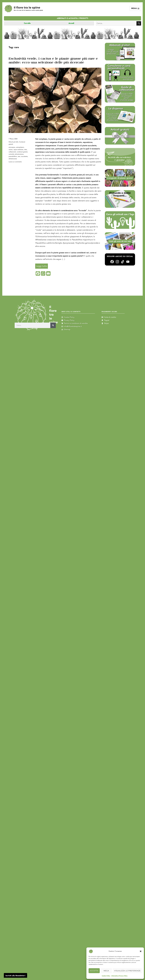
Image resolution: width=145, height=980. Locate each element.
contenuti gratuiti (22, 152)
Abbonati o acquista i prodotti (72, 18)
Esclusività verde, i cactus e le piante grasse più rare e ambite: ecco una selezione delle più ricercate (53, 60)
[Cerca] (53, 325)
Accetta (94, 971)
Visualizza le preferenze (127, 971)
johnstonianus (19, 154)
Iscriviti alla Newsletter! (15, 976)
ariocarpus (12, 147)
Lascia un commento (15, 162)
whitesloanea (13, 159)
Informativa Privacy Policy (119, 976)
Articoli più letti (13, 142)
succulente (24, 156)
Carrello (27, 23)
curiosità (11, 154)
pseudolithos (13, 156)
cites (25, 150)
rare (19, 156)
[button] (141, 951)
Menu (135, 8)
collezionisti (12, 152)
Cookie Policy (106, 976)
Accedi (71, 23)
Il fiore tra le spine (27, 7)
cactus (11, 150)
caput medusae (18, 150)
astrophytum (20, 147)
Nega (106, 971)
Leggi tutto (42, 266)
